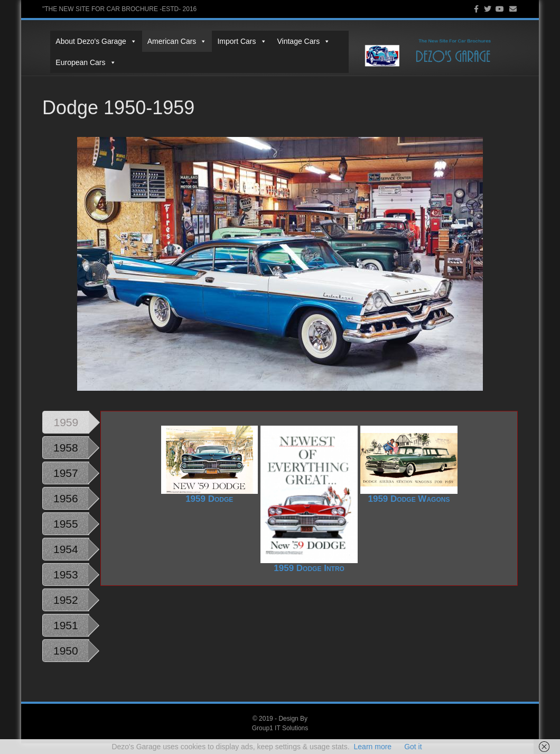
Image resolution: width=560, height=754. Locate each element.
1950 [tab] (66, 661)
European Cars (78, 62)
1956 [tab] (66, 509)
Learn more (373, 747)
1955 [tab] (66, 534)
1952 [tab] (66, 610)
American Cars (169, 41)
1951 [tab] (66, 636)
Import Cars (234, 41)
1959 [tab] (66, 433)
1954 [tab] (66, 560)
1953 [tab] (66, 585)
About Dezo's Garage (88, 41)
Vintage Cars (296, 41)
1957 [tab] (66, 484)
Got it (413, 747)
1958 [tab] (66, 458)
